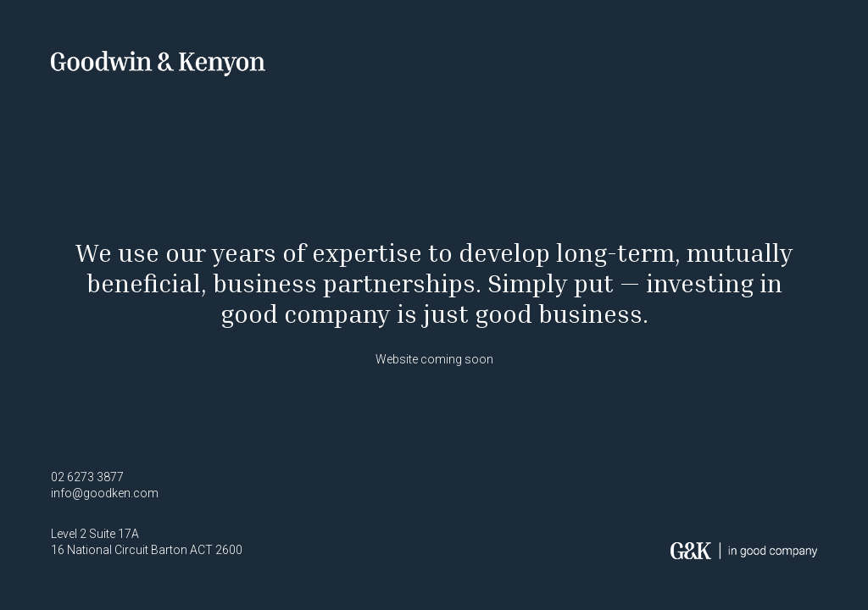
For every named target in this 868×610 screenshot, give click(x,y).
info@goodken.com (105, 493)
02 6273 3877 (87, 477)
